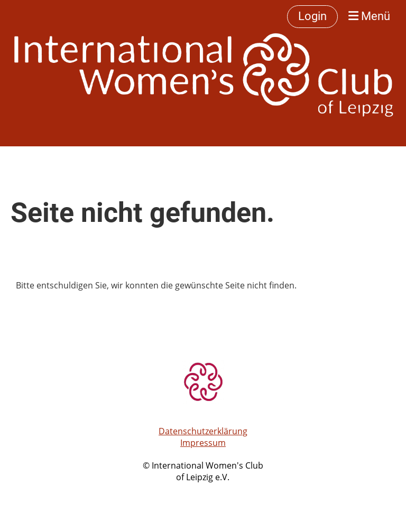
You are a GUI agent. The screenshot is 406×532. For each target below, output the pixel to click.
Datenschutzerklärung (203, 431)
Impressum (203, 443)
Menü (369, 16)
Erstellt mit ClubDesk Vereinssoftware (203, 490)
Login (312, 16)
